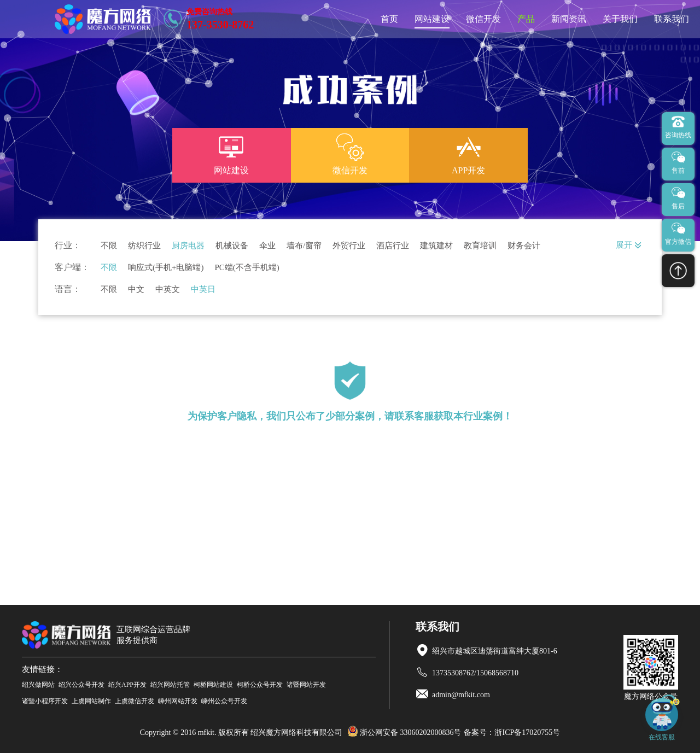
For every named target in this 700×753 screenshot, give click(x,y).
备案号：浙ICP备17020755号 (512, 732)
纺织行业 (144, 246)
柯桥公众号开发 (260, 685)
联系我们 (672, 19)
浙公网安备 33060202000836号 (404, 732)
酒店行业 (393, 246)
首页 (389, 19)
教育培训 (480, 246)
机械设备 (232, 246)
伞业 (267, 246)
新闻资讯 (569, 19)
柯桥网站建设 (213, 685)
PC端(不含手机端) (247, 268)
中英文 (168, 290)
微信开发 (483, 19)
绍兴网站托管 (170, 685)
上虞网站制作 (91, 701)
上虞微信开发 (135, 701)
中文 (136, 290)
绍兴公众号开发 (81, 685)
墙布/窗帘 (304, 246)
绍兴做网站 (38, 685)
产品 (526, 19)
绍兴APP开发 (127, 685)
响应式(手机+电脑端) (166, 268)
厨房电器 (188, 246)
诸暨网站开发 (306, 685)
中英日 (203, 290)
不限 (109, 246)
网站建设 (432, 19)
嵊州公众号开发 (224, 701)
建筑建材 (436, 246)
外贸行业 (349, 246)
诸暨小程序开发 (45, 701)
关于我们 (620, 19)
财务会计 (524, 246)
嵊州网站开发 (178, 701)
